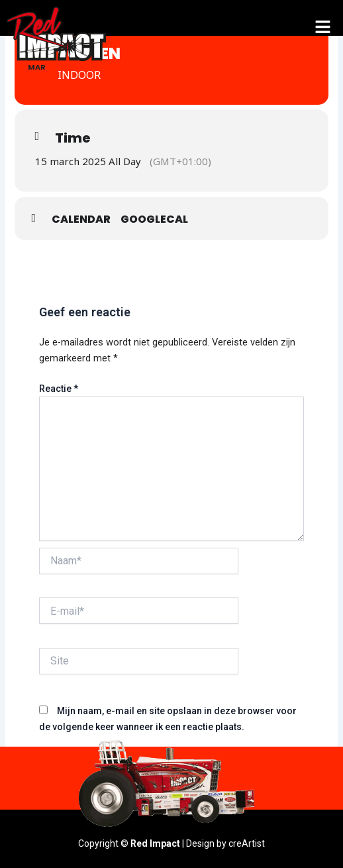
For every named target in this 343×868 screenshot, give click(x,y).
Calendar (81, 219)
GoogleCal (154, 219)
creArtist (247, 843)
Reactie (59, 389)
